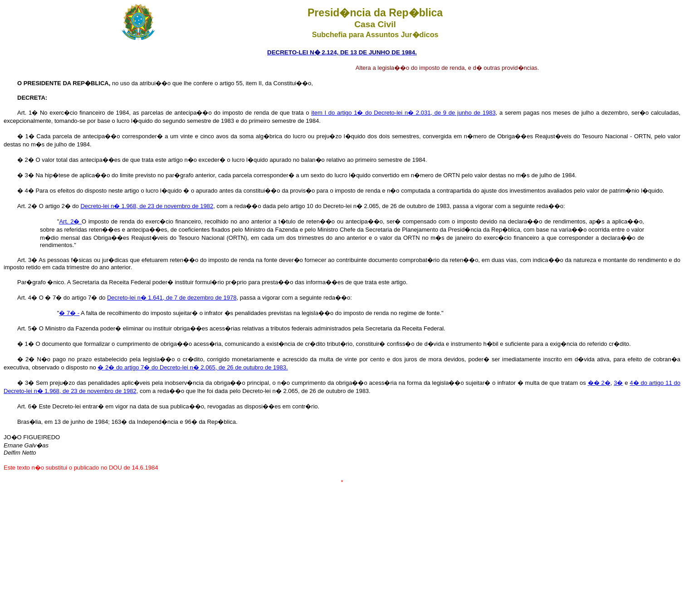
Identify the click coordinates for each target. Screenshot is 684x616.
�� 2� (599, 383)
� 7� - (69, 313)
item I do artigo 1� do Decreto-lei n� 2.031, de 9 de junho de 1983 (403, 113)
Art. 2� (70, 221)
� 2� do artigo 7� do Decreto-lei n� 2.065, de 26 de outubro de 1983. (193, 367)
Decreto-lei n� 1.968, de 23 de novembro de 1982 (147, 206)
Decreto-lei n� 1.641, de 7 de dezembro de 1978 (172, 298)
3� (618, 383)
